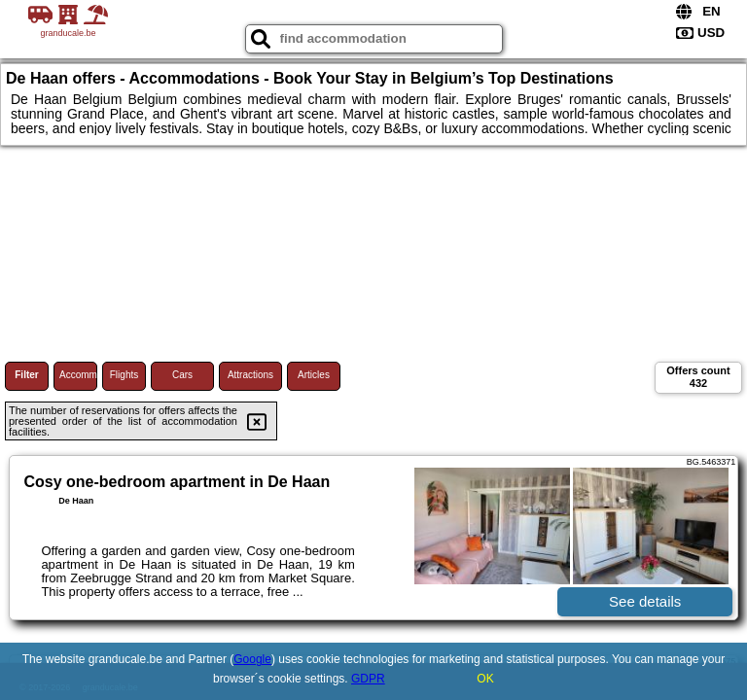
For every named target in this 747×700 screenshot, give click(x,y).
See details (645, 601)
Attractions (250, 375)
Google (252, 659)
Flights (124, 375)
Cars (182, 375)
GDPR (368, 679)
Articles (314, 375)
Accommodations (78, 375)
